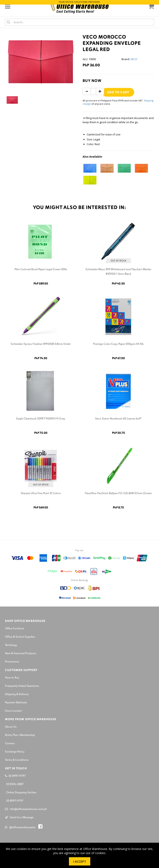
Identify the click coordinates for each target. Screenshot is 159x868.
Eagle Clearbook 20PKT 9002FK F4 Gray (41, 419)
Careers (10, 743)
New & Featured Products (21, 653)
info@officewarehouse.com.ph (26, 809)
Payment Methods (16, 703)
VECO (134, 59)
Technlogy (11, 645)
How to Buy (12, 678)
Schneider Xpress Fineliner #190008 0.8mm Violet (41, 344)
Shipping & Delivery (17, 694)
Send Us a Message (19, 818)
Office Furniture (14, 629)
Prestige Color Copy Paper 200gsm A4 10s (118, 344)
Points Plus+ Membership (20, 735)
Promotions (12, 662)
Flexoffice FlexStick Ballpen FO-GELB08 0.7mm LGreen (118, 493)
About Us (11, 727)
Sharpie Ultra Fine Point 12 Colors (41, 493)
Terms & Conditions (17, 760)
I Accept (80, 861)
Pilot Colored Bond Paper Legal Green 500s (41, 269)
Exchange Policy (15, 752)
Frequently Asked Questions (22, 686)
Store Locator (14, 711)
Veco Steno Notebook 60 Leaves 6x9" (118, 419)
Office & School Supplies (20, 637)
